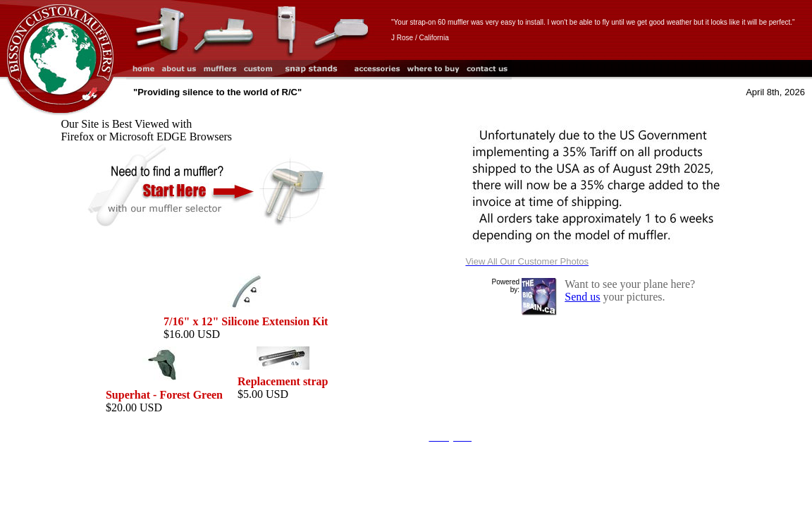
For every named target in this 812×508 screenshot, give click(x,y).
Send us (582, 297)
